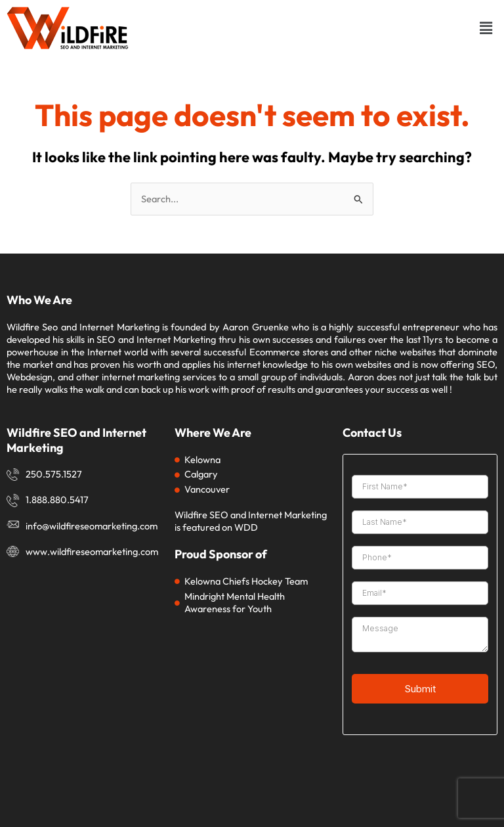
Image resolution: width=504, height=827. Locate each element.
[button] (486, 28)
